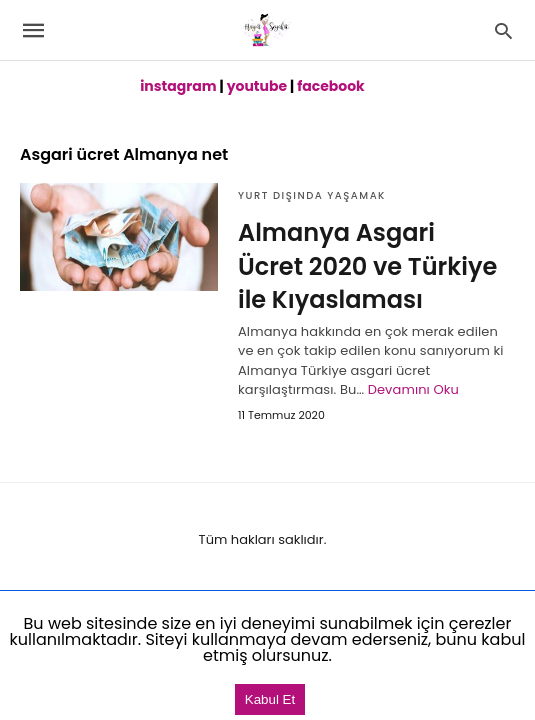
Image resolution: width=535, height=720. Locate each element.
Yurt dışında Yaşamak (312, 195)
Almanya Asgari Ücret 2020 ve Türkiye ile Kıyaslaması (367, 266)
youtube (257, 86)
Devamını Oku (413, 389)
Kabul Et (270, 699)
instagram (178, 86)
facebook (331, 86)
